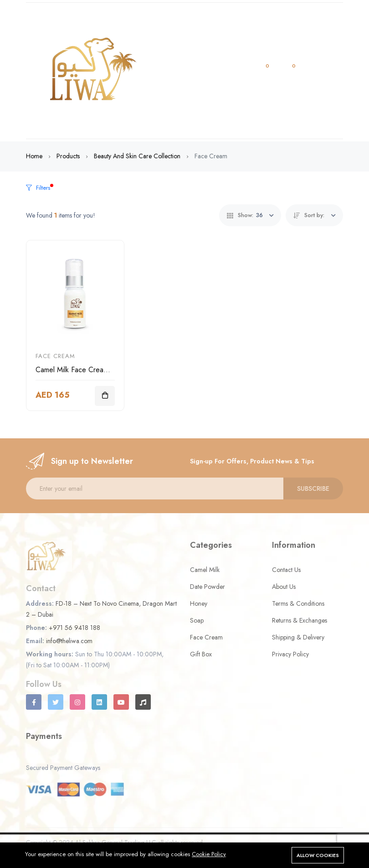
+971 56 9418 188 (74, 628)
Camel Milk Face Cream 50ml (81, 370)
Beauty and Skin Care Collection (137, 156)
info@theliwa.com (69, 641)
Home (34, 156)
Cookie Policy (209, 854)
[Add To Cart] (105, 396)
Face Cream (55, 356)
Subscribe (313, 489)
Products (68, 156)
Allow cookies (318, 855)
